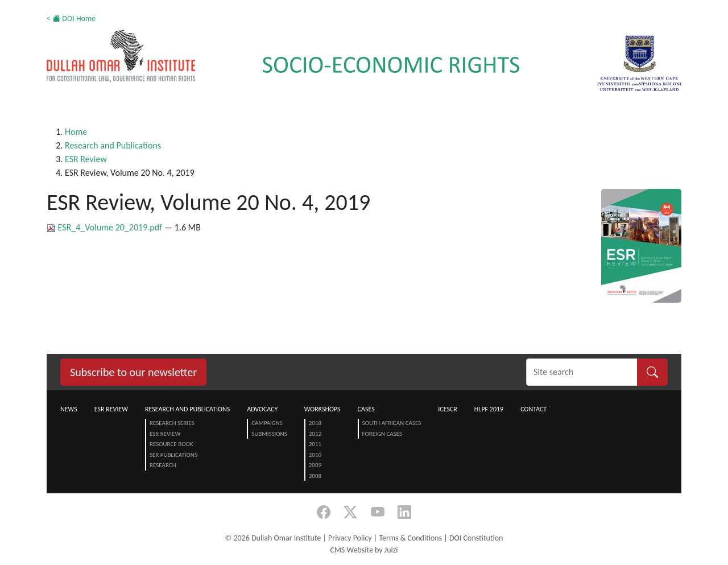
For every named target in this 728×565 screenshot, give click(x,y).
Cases (366, 409)
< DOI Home (71, 18)
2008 (315, 476)
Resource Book (171, 444)
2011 (315, 444)
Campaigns (267, 423)
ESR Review (86, 159)
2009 (315, 465)
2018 (315, 423)
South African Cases (392, 423)
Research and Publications (113, 145)
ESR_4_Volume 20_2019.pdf (106, 227)
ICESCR (448, 409)
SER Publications (173, 455)
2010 (315, 455)
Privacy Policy (350, 538)
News (69, 409)
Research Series (172, 423)
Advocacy (262, 409)
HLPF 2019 (489, 409)
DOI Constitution (476, 538)
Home (76, 132)
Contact (533, 409)
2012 (315, 434)
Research (163, 465)
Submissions (269, 434)
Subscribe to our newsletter (133, 372)
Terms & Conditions (410, 538)
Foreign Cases (382, 434)
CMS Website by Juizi (364, 550)
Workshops (322, 409)
